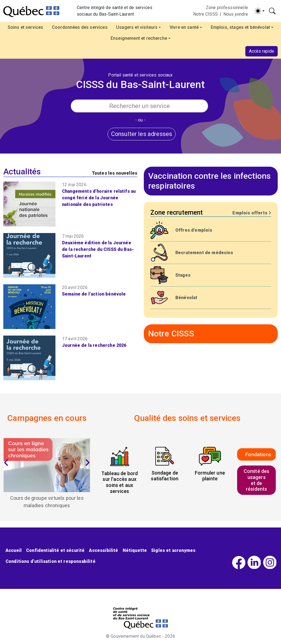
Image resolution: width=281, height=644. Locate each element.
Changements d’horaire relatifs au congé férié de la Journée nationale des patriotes (99, 198)
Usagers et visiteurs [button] (137, 27)
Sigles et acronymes (173, 550)
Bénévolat (186, 298)
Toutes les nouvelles (115, 173)
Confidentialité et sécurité (55, 550)
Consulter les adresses (142, 134)
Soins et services (26, 27)
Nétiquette (135, 550)
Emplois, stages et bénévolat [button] (240, 27)
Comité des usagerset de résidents (257, 480)
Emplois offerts (252, 213)
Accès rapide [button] (262, 51)
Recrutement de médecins (204, 253)
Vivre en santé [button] (184, 27)
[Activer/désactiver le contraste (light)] (260, 11)
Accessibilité (103, 550)
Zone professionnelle (227, 8)
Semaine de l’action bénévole (94, 294)
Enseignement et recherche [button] (139, 38)
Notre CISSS (206, 14)
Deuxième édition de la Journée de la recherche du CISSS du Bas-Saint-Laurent (98, 249)
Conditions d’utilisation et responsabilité (50, 561)
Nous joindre (236, 14)
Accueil (14, 550)
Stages (183, 275)
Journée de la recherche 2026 (94, 345)
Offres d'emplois (194, 230)
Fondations (258, 454)
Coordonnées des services (80, 27)
